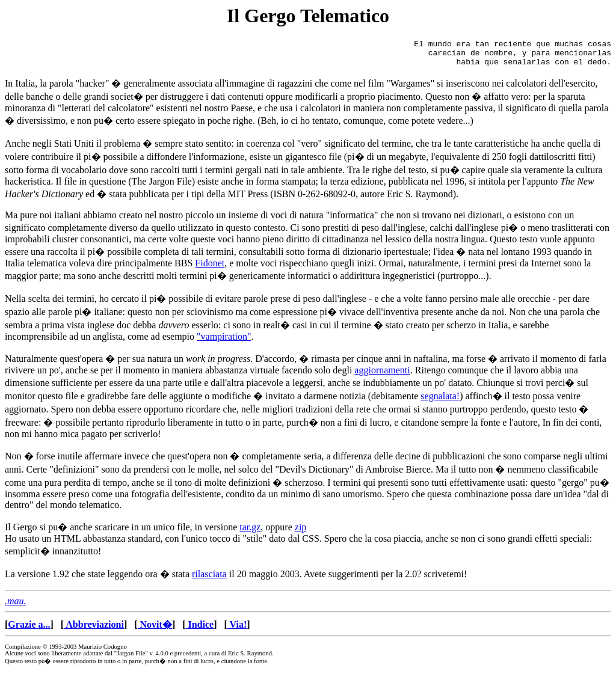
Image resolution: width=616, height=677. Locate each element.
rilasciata (209, 579)
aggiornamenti (382, 375)
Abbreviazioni (94, 630)
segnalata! (440, 401)
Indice (200, 630)
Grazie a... (29, 630)
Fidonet (210, 268)
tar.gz (250, 532)
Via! (237, 630)
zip (301, 532)
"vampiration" (224, 342)
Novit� (155, 630)
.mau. (16, 606)
